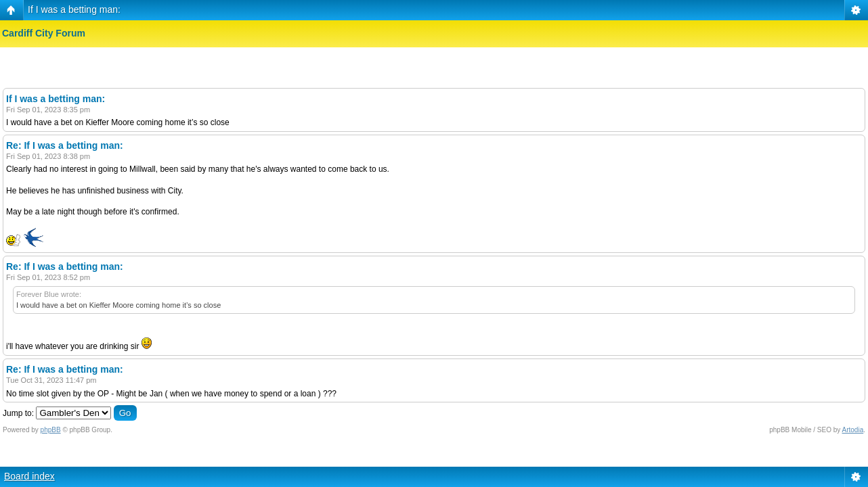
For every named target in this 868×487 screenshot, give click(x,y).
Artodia (853, 430)
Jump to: (18, 413)
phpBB (51, 430)
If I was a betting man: (74, 9)
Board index (29, 476)
